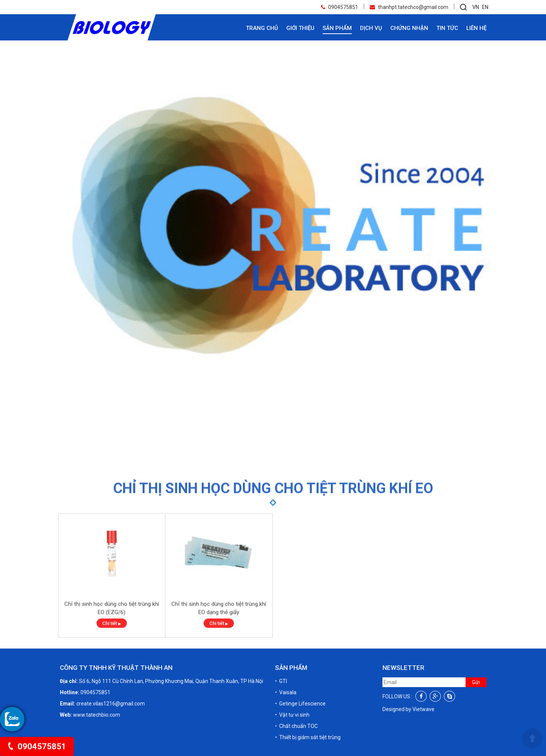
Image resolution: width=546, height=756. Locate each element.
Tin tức (447, 28)
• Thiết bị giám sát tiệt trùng (308, 737)
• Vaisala (286, 692)
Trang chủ (262, 28)
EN (485, 7)
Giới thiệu (300, 28)
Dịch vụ (371, 28)
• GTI (281, 681)
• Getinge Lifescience (300, 704)
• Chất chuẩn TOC (296, 726)
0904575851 (37, 746)
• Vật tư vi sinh (292, 715)
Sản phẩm (337, 28)
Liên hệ (476, 28)
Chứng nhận (409, 28)
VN (476, 7)
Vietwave (423, 709)
